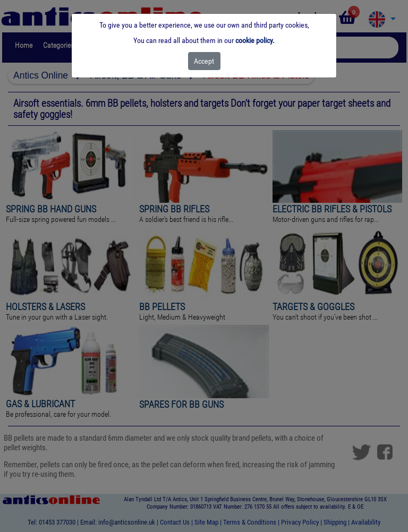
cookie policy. (255, 40)
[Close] (204, 61)
